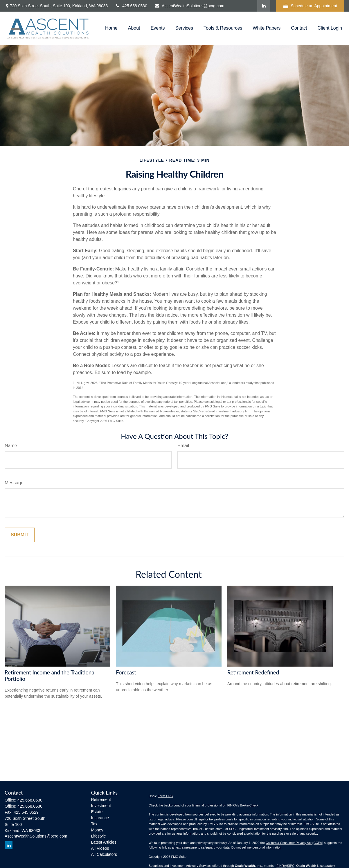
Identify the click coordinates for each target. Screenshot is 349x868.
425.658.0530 (131, 6)
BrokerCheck (249, 805)
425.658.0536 (30, 806)
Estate (97, 812)
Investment (101, 806)
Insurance (100, 818)
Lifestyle (99, 836)
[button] (111, 28)
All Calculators (104, 854)
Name (11, 446)
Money (97, 830)
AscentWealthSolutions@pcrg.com (189, 6)
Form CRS (165, 796)
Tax (94, 824)
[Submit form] (20, 535)
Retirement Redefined (253, 672)
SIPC (291, 866)
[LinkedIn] (264, 6)
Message (14, 483)
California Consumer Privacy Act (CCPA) (294, 843)
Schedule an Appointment (310, 6)
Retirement (101, 800)
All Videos (100, 848)
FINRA (281, 866)
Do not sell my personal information (256, 847)
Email (183, 446)
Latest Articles (104, 842)
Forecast (126, 672)
